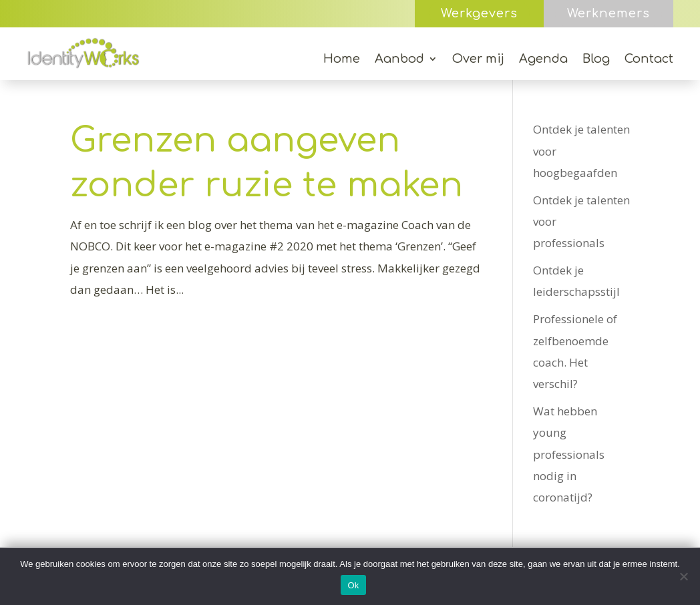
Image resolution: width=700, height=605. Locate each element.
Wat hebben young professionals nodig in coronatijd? (569, 454)
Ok (353, 585)
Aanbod (399, 60)
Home (342, 60)
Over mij (478, 60)
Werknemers (608, 13)
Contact (649, 60)
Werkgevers (479, 13)
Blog (596, 60)
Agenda (543, 60)
